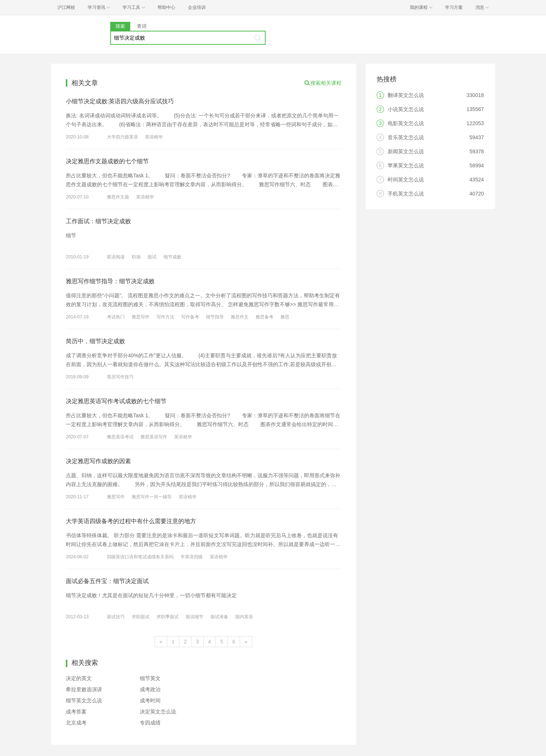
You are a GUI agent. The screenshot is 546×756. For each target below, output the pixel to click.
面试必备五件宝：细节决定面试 (107, 581)
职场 (136, 257)
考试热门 (116, 317)
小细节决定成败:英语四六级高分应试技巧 (120, 101)
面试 (152, 257)
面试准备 (219, 617)
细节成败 (172, 257)
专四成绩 (150, 723)
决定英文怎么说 (158, 712)
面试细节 (195, 617)
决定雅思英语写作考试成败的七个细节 (116, 401)
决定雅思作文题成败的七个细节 (107, 161)
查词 (142, 26)
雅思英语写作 (154, 437)
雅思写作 (141, 317)
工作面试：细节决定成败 (98, 221)
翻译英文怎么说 (406, 95)
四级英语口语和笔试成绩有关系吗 (140, 557)
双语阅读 (116, 257)
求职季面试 (168, 617)
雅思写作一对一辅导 (152, 497)
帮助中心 (166, 7)
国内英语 (244, 617)
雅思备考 (264, 317)
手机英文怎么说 (406, 194)
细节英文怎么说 (84, 700)
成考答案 (76, 712)
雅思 (285, 317)
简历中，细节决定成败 (95, 341)
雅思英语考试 (120, 437)
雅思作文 (240, 317)
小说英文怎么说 (406, 109)
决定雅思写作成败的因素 (98, 461)
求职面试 (141, 617)
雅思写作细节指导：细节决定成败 (110, 281)
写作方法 (165, 317)
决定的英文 (79, 678)
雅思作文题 (118, 197)
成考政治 (150, 689)
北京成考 (76, 723)
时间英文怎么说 (406, 180)
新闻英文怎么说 (406, 151)
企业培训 (197, 7)
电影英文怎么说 (406, 123)
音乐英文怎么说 (406, 137)
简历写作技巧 (120, 377)
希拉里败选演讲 (84, 689)
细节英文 (150, 678)
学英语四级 (192, 557)
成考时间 (150, 700)
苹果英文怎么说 (406, 165)
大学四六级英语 (122, 137)
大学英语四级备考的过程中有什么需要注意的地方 (131, 521)
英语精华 (154, 137)
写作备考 (190, 317)
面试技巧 (116, 617)
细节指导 (215, 317)
